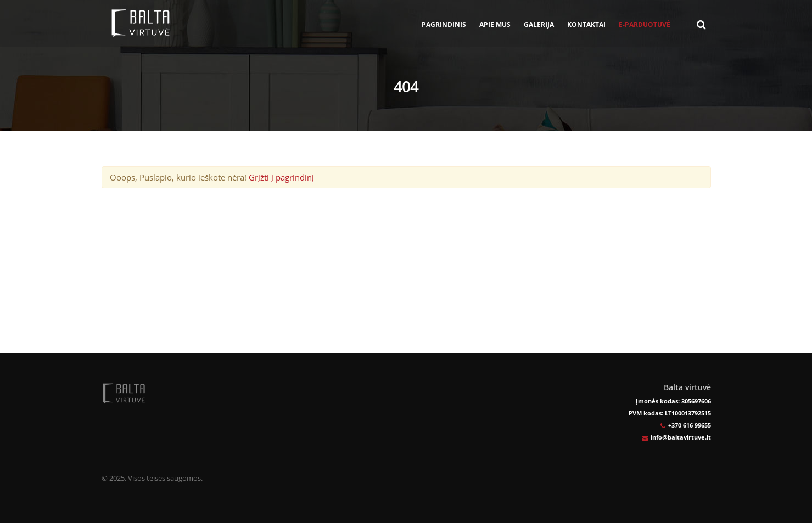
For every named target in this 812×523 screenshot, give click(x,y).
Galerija (539, 24)
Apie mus (495, 24)
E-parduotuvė (645, 24)
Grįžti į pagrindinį (281, 177)
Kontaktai (586, 24)
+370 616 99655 (690, 425)
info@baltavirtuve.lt (681, 437)
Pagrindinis (444, 24)
